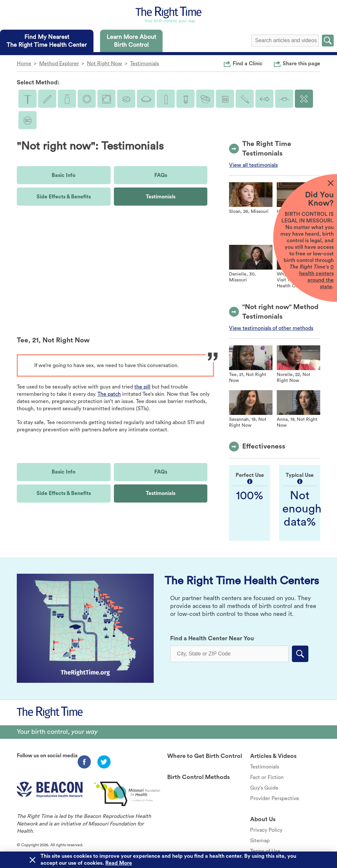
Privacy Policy (266, 830)
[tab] (47, 41)
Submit (328, 41)
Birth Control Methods (198, 777)
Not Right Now (104, 64)
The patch (109, 394)
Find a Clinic (248, 63)
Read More (119, 863)
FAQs (161, 175)
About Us (263, 819)
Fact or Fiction (267, 777)
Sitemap (260, 841)
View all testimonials (253, 165)
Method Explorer (59, 64)
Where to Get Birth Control (205, 756)
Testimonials (144, 64)
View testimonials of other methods (271, 328)
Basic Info (64, 175)
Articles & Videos (273, 756)
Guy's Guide (264, 788)
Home (24, 64)
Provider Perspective (275, 798)
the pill (142, 387)
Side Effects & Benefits (64, 197)
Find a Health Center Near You (212, 638)
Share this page (301, 63)
